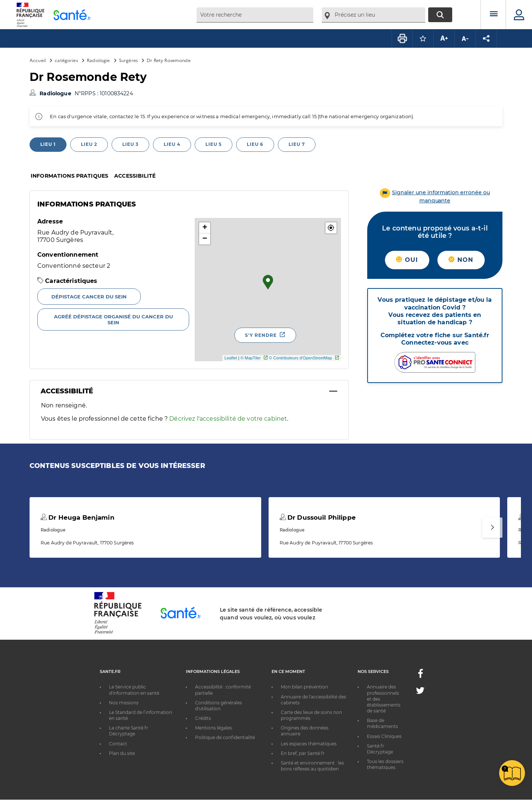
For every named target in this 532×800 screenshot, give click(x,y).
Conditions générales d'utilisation (219, 706)
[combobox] (255, 15)
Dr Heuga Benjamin (78, 517)
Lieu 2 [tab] (89, 144)
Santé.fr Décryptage (380, 749)
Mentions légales (214, 728)
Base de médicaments (382, 723)
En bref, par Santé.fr (303, 753)
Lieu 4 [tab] (172, 144)
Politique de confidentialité (225, 737)
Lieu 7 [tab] (297, 144)
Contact (118, 744)
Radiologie (98, 60)
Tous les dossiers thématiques (385, 764)
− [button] (205, 239)
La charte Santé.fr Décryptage (129, 731)
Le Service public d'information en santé (134, 690)
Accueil (38, 60)
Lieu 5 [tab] (214, 144)
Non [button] (461, 260)
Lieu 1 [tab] (48, 144)
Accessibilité (135, 176)
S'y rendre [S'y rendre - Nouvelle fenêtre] (261, 335)
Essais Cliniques (384, 736)
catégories (66, 60)
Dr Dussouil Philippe (318, 517)
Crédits (203, 718)
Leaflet (231, 358)
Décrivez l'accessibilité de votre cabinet (228, 419)
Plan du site (122, 753)
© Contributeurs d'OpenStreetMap (301, 358)
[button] (331, 228)
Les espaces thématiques (309, 744)
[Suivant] (492, 528)
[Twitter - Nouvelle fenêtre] (420, 692)
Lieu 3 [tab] (130, 144)
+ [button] (205, 228)
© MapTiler (251, 358)
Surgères (128, 60)
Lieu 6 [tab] (255, 144)
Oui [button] (407, 260)
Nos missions (124, 703)
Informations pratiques (69, 176)
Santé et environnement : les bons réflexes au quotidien (312, 766)
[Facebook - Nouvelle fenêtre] (420, 676)
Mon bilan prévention (304, 687)
